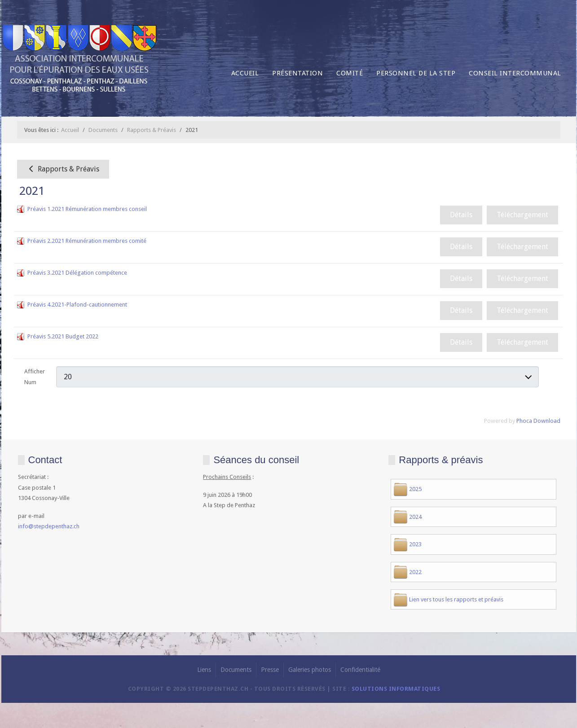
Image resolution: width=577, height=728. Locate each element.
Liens (204, 670)
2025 (415, 489)
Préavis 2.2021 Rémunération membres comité (87, 241)
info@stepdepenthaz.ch (49, 526)
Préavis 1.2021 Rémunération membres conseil (87, 209)
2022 (415, 572)
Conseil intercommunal (515, 73)
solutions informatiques (396, 689)
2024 (415, 517)
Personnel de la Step (416, 73)
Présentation (297, 73)
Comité (350, 73)
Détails (461, 215)
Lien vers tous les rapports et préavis (456, 599)
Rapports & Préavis (63, 169)
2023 (415, 544)
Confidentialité (360, 670)
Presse (270, 670)
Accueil (245, 73)
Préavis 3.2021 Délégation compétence (77, 273)
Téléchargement (522, 215)
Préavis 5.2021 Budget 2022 (63, 336)
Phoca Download (538, 421)
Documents (236, 670)
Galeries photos (310, 670)
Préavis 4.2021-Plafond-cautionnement (77, 305)
